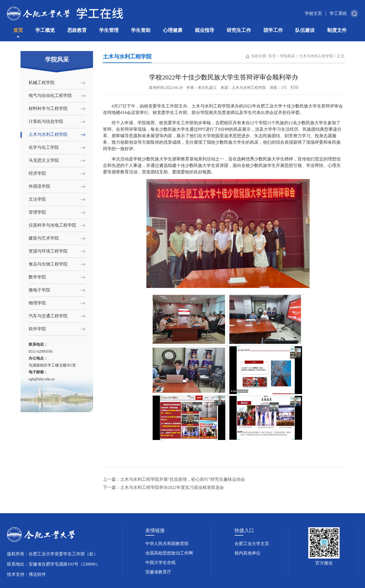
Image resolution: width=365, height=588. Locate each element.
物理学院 (37, 303)
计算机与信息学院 (46, 121)
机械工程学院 (42, 83)
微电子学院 (39, 290)
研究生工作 (239, 30)
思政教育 (77, 30)
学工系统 (338, 13)
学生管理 (109, 30)
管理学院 (37, 212)
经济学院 (37, 173)
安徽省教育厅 (158, 572)
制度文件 (337, 30)
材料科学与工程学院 (48, 108)
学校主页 (313, 13)
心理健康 (173, 30)
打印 (294, 88)
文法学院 (37, 199)
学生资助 (141, 30)
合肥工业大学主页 (252, 544)
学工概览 (45, 30)
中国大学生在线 (160, 562)
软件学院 (37, 329)
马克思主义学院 (44, 160)
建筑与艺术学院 (44, 238)
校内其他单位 (247, 553)
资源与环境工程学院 (48, 251)
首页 (18, 30)
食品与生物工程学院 (48, 264)
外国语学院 (39, 186)
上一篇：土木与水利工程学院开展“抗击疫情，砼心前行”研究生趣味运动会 (174, 479)
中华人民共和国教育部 (167, 544)
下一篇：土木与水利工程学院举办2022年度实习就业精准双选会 (163, 487)
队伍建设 (305, 30)
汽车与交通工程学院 (48, 316)
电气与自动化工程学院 (50, 95)
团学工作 (273, 30)
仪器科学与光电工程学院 (52, 225)
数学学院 (37, 277)
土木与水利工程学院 (48, 134)
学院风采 (287, 56)
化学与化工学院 (44, 147)
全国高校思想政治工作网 (169, 553)
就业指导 (205, 30)
